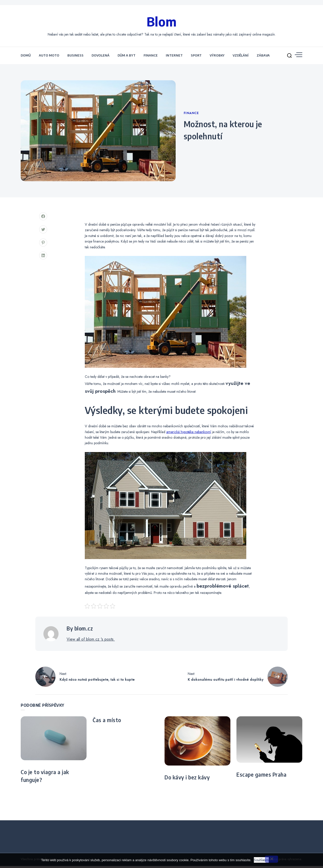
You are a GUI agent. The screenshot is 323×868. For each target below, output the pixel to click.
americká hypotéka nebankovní (189, 434)
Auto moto (49, 58)
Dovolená (101, 58)
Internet (174, 58)
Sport (196, 58)
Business (75, 58)
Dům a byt (127, 58)
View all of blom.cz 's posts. (91, 641)
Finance (151, 58)
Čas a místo (107, 722)
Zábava (263, 58)
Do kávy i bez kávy (187, 780)
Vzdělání (241, 58)
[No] (272, 859)
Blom (162, 22)
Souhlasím (261, 860)
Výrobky (217, 58)
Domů (26, 58)
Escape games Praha (261, 777)
